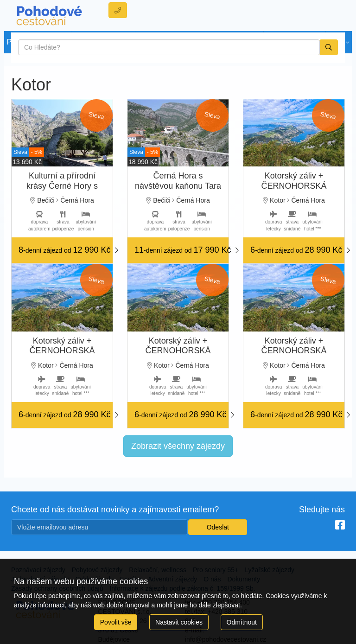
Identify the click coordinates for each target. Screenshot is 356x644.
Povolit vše (116, 622)
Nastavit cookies (179, 622)
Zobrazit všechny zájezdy (178, 446)
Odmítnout (242, 622)
